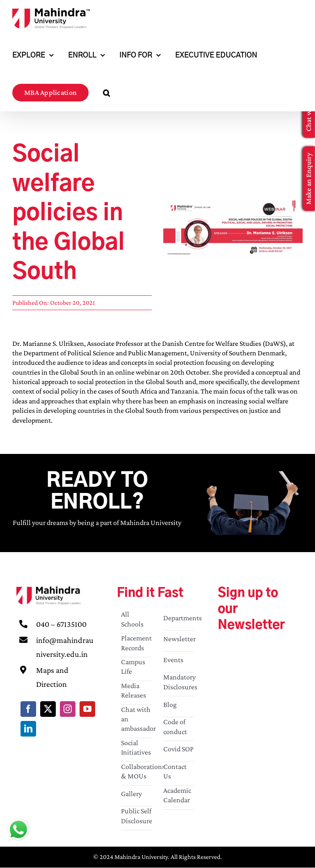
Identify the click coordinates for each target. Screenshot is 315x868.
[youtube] (87, 709)
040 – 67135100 (61, 624)
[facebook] (28, 709)
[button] (106, 93)
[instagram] (68, 709)
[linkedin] (28, 729)
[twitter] (48, 709)
